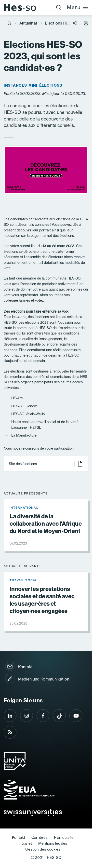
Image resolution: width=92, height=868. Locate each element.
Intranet (25, 843)
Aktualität (28, 23)
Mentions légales (53, 843)
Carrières (39, 837)
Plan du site (64, 837)
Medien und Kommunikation (44, 679)
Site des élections (46, 464)
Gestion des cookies (43, 849)
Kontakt (25, 667)
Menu (78, 7)
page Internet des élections (52, 236)
